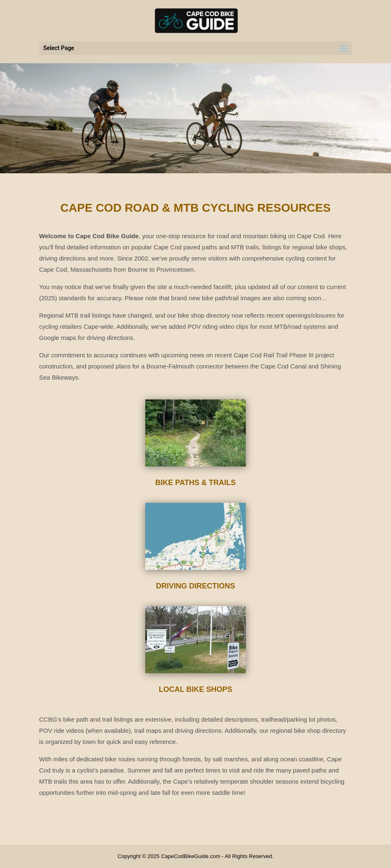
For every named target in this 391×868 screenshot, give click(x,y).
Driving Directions (195, 586)
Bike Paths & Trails (195, 483)
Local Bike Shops (196, 689)
